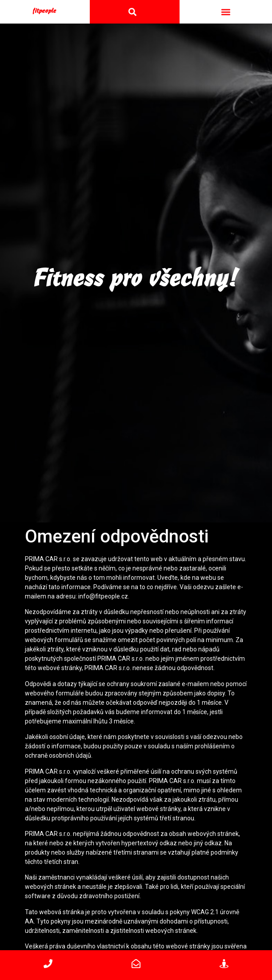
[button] (226, 11)
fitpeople (45, 10)
